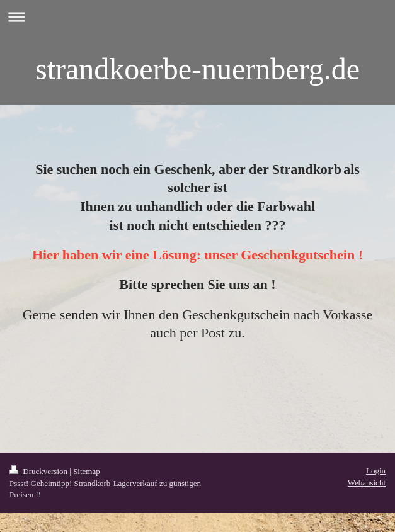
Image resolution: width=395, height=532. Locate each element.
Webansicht (367, 483)
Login (376, 471)
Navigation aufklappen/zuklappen (197, 17)
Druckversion (39, 471)
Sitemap (87, 471)
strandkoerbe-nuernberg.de (197, 69)
